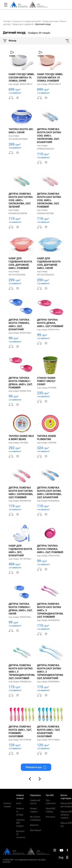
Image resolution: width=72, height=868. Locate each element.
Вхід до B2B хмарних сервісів (66, 815)
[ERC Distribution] (26, 854)
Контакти (50, 817)
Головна (7, 21)
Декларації (36, 830)
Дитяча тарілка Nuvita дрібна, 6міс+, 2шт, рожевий (50, 323)
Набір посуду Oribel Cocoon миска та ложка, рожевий (50, 78)
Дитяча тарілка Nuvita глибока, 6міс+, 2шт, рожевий (50, 549)
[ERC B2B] (67, 858)
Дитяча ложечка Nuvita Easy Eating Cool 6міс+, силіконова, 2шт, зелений (21, 200)
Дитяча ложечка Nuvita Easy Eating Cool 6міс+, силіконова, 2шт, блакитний (49, 136)
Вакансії (34, 825)
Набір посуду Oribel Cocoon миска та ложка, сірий (22, 78)
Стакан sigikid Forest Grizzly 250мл (46, 381)
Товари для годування (23, 24)
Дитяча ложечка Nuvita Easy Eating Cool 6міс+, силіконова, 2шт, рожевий (49, 200)
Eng (61, 857)
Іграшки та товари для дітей (27, 21)
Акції (19, 803)
